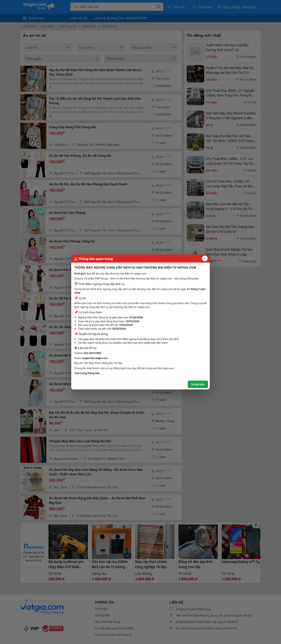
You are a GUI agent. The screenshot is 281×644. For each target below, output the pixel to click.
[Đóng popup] (205, 258)
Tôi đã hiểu (198, 384)
